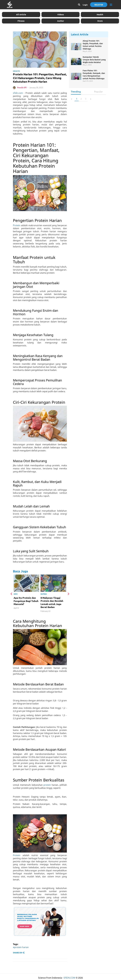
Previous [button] (12, 595)
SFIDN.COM (69, 978)
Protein (17, 226)
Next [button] (68, 595)
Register (99, 5)
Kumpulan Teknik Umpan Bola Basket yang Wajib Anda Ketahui (94, 60)
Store (100, 21)
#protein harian (21, 948)
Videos (61, 14)
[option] (28, 593)
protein (47, 786)
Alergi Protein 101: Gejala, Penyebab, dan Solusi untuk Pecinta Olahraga (93, 45)
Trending (76, 92)
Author (61, 21)
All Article (21, 14)
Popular (98, 92)
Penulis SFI (22, 88)
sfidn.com (18, 94)
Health (100, 14)
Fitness (21, 21)
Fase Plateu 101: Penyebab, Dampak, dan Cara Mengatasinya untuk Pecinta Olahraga (94, 75)
